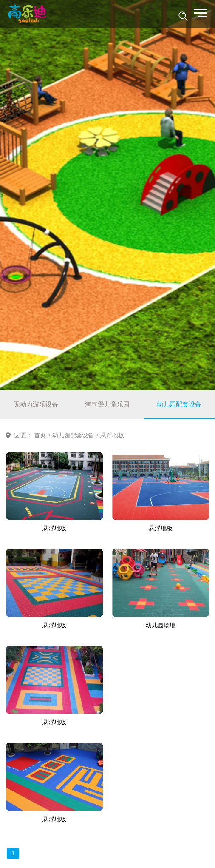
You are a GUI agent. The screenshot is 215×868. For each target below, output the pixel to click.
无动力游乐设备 (36, 404)
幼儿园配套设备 (179, 404)
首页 (40, 435)
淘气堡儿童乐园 (107, 404)
